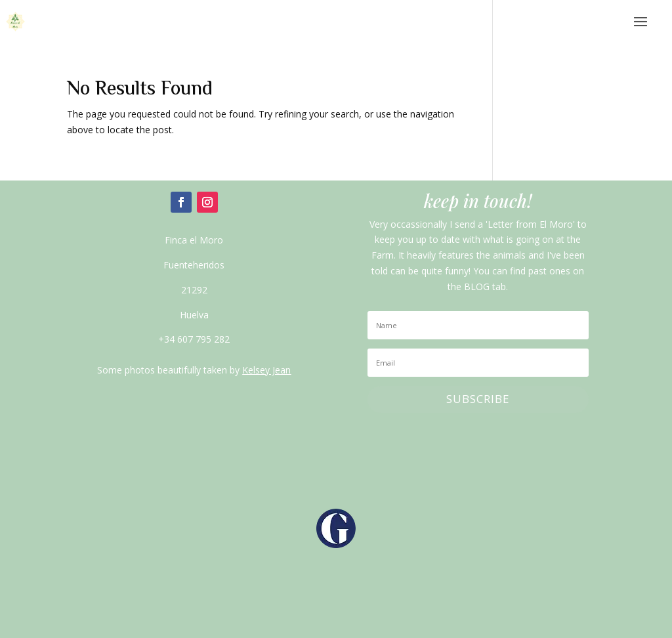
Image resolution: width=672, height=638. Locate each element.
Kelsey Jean (266, 370)
